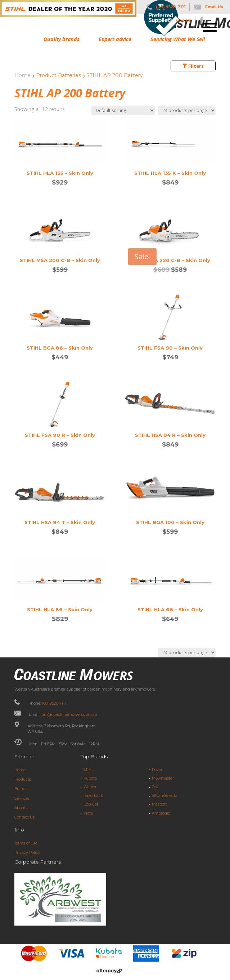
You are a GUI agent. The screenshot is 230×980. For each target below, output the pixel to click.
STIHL (89, 770)
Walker (90, 787)
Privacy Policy (27, 853)
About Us (23, 808)
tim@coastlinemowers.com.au (69, 715)
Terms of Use (26, 843)
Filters (193, 66)
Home (22, 75)
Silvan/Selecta (165, 796)
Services (22, 799)
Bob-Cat (91, 804)
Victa (88, 813)
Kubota (90, 778)
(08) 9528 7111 (54, 703)
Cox (155, 787)
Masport (159, 804)
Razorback (93, 796)
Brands (21, 789)
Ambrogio (161, 813)
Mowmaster (163, 778)
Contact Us (24, 817)
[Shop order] (123, 110)
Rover (157, 770)
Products (23, 779)
